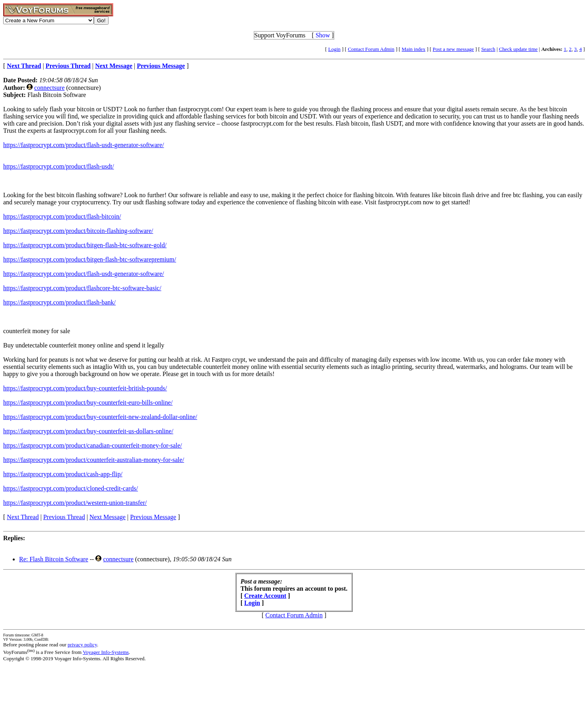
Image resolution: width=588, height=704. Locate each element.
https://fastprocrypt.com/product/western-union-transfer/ (75, 503)
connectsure (49, 88)
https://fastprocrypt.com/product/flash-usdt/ (59, 166)
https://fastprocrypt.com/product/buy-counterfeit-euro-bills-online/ (88, 402)
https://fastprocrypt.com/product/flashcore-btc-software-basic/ (82, 288)
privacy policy (82, 645)
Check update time (518, 49)
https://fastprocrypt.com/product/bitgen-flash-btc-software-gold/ (85, 245)
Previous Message (153, 517)
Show (323, 35)
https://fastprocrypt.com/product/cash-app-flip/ (63, 474)
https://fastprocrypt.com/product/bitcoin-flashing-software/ (78, 231)
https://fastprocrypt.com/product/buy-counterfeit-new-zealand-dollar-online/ (100, 417)
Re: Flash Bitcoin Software (54, 559)
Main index (413, 49)
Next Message (108, 517)
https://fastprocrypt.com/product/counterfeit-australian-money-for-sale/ (94, 460)
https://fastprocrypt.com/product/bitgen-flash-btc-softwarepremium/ (90, 259)
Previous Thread (64, 517)
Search (488, 49)
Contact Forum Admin (371, 49)
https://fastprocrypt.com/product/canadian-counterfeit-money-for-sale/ (93, 445)
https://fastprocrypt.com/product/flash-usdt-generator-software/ (83, 145)
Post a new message (453, 49)
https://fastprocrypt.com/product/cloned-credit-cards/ (71, 488)
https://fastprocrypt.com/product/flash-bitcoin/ (62, 216)
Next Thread (23, 517)
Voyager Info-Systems (106, 652)
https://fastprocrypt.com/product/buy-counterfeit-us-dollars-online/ (88, 431)
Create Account (265, 596)
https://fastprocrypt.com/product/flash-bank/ (59, 302)
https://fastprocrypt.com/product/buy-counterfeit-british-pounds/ (85, 388)
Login (334, 49)
